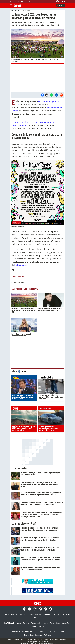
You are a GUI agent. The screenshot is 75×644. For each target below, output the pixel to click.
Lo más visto (19, 468)
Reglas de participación (33, 635)
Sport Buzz (67, 623)
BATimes (37, 618)
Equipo (61, 632)
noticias (24, 378)
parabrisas (51, 409)
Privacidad (53, 632)
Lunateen (67, 614)
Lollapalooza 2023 (18, 282)
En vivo (61, 5)
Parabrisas (57, 614)
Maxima (42, 626)
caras (24, 409)
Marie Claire (29, 614)
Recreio (33, 626)
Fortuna (38, 614)
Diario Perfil (9, 614)
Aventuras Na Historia (40, 623)
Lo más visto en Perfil (24, 523)
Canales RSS (16, 632)
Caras (19, 623)
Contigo (26, 623)
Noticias (19, 614)
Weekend (47, 614)
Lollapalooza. (21, 265)
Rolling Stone (55, 623)
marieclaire (51, 378)
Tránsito (48, 635)
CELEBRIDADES (16, 11)
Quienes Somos (28, 632)
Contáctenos (41, 632)
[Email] (61, 95)
